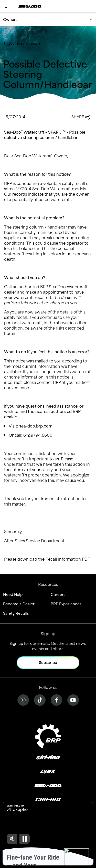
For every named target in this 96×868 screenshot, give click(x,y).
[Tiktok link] (40, 699)
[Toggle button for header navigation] (7, 6)
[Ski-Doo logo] (48, 757)
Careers (58, 594)
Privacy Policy (37, 852)
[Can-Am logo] (48, 799)
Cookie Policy (62, 852)
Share (81, 117)
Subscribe (48, 662)
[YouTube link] (73, 699)
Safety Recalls (16, 613)
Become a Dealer (19, 604)
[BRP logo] (48, 735)
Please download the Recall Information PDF (47, 559)
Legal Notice (13, 852)
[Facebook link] (56, 699)
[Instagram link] (23, 699)
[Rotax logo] (48, 813)
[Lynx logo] (48, 771)
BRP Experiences (66, 604)
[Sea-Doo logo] (30, 6)
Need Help (13, 594)
